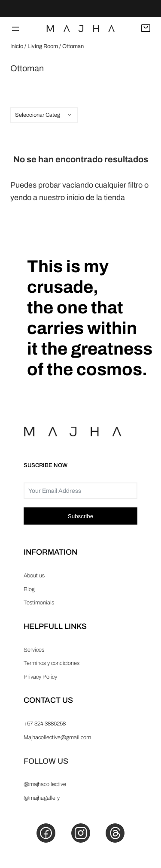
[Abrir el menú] (15, 29)
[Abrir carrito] (146, 29)
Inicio (17, 46)
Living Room (43, 46)
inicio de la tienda (96, 197)
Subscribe (80, 516)
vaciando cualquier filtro (102, 185)
